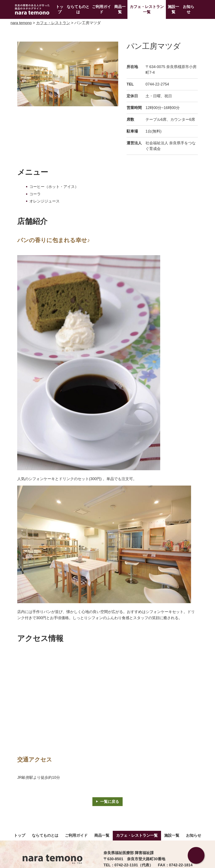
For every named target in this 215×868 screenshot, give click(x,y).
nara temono (21, 23)
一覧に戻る (110, 802)
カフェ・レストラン (53, 23)
